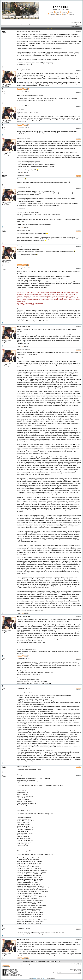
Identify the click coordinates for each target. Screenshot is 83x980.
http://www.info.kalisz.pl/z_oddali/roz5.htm (32, 611)
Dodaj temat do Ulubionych (76, 969)
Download (70, 14)
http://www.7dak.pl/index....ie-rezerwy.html (28, 782)
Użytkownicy (63, 12)
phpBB (35, 978)
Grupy (70, 12)
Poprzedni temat (68, 24)
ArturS (3, 70)
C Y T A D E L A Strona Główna (9, 24)
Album (64, 14)
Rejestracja (52, 14)
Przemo (44, 978)
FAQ (51, 12)
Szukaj (56, 12)
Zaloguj (58, 14)
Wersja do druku (78, 970)
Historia (40, 24)
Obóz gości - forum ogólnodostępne (28, 24)
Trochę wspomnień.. (49, 24)
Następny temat (77, 24)
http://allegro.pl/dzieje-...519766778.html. (28, 113)
